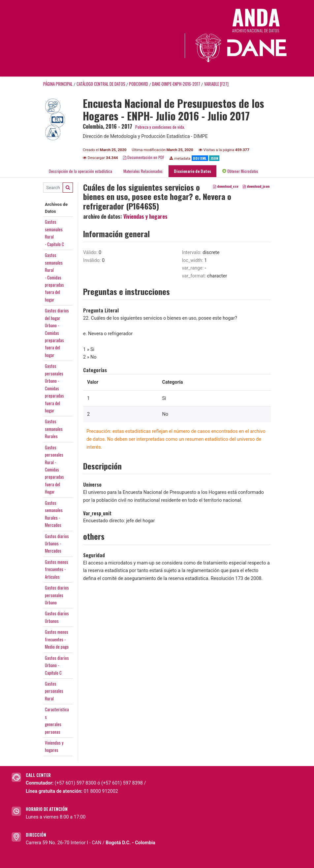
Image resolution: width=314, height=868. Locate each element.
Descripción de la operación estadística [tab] (80, 171)
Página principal (58, 84)
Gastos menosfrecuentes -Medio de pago (57, 639)
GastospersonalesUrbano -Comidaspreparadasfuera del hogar (54, 388)
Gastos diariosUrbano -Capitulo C (57, 665)
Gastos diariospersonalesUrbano (57, 595)
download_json (256, 186)
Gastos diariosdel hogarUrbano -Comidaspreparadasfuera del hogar (57, 333)
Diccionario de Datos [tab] (192, 171)
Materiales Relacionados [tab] (143, 171)
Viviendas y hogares (145, 216)
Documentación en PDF (144, 157)
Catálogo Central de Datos (101, 84)
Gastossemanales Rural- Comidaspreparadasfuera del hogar (54, 277)
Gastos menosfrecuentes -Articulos (57, 569)
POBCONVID (139, 84)
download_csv (226, 186)
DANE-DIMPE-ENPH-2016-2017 (176, 84)
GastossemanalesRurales (54, 429)
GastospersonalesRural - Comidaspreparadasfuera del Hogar (54, 470)
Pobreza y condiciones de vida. (160, 127)
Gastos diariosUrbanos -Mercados (57, 544)
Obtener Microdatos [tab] (240, 171)
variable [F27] (216, 84)
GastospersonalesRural (54, 691)
